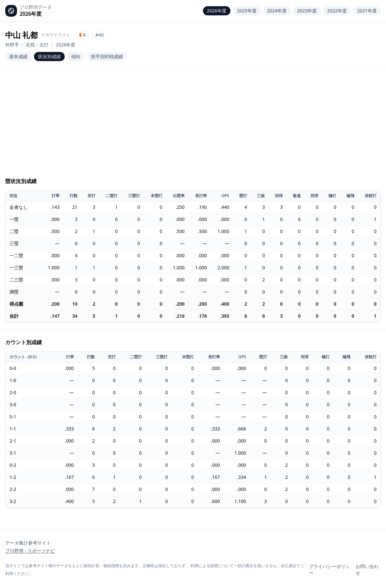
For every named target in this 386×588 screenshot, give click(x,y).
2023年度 (307, 11)
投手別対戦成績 (107, 56)
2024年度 (277, 11)
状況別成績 (49, 56)
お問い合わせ (367, 570)
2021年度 (367, 11)
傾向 (76, 56)
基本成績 (18, 56)
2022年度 (337, 11)
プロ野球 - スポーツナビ (30, 551)
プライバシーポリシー (329, 570)
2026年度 (217, 11)
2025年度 (247, 11)
